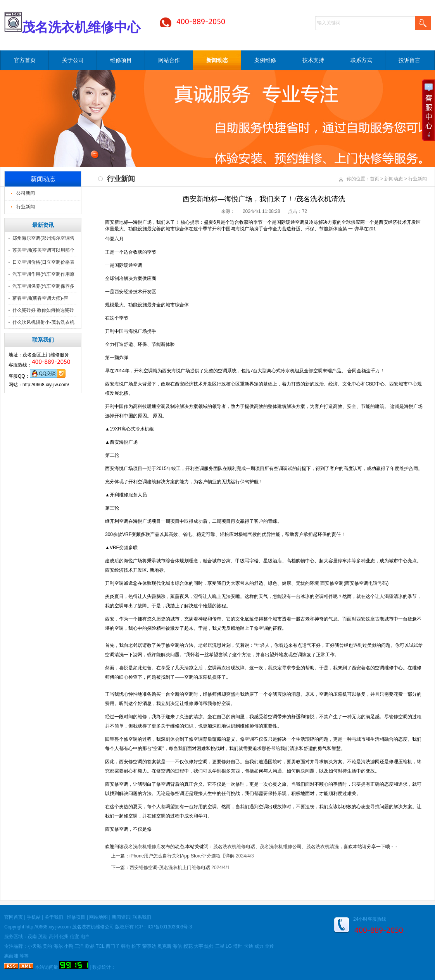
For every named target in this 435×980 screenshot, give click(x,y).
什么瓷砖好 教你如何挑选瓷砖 (43, 310)
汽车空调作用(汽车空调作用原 (43, 274)
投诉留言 (409, 60)
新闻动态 (217, 60)
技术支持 (313, 60)
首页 (375, 179)
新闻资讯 (121, 917)
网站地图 (98, 917)
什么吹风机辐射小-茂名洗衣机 (43, 322)
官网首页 (14, 917)
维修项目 (121, 60)
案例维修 (265, 60)
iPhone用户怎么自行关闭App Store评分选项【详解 (182, 856)
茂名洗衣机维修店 (142, 847)
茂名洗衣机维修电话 (234, 847)
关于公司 (73, 60)
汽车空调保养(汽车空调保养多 (43, 286)
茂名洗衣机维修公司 (281, 847)
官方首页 (25, 60)
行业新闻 (26, 207)
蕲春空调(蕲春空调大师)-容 (40, 298)
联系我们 (142, 917)
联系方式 (361, 60)
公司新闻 (26, 193)
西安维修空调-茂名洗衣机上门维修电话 (170, 868)
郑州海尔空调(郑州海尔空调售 (43, 238)
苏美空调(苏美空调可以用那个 (43, 250)
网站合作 (169, 60)
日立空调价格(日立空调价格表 (43, 262)
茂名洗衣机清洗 (323, 847)
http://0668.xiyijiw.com (48, 927)
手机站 (34, 917)
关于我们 (54, 917)
